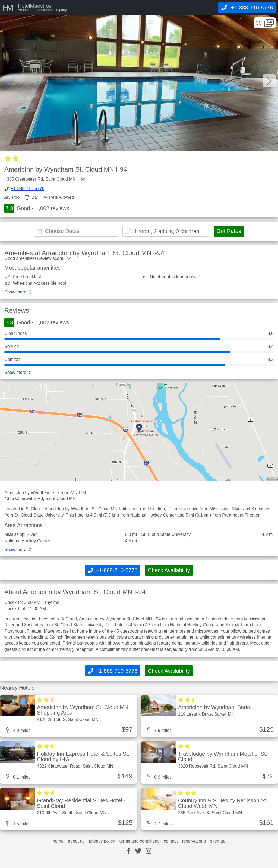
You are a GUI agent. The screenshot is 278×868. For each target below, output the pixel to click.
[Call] (247, 8)
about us (76, 841)
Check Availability (169, 570)
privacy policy (102, 841)
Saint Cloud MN (61, 179)
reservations (194, 841)
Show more (15, 292)
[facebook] (129, 851)
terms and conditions (140, 841)
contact (171, 841)
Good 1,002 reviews (37, 208)
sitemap (218, 841)
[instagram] (149, 851)
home (58, 841)
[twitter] (138, 851)
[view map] (84, 180)
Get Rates (229, 231)
